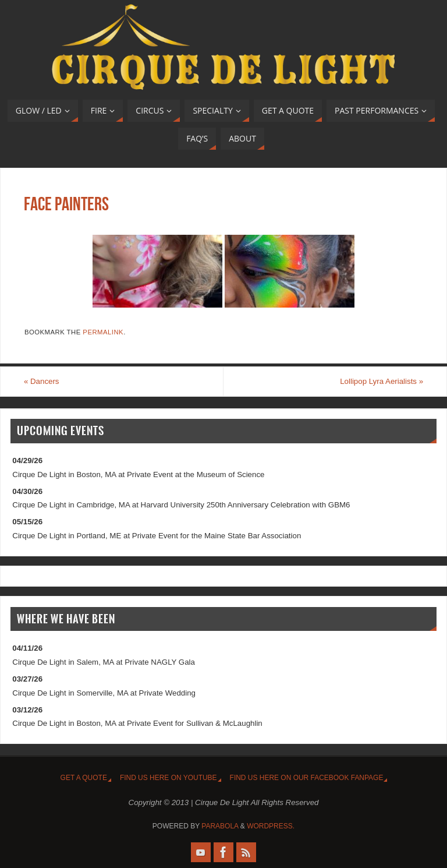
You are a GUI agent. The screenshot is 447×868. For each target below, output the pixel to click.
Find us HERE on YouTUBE (168, 778)
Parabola (220, 826)
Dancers (42, 381)
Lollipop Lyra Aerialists (382, 381)
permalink (103, 332)
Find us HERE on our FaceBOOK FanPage (307, 778)
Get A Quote (84, 778)
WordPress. (271, 826)
